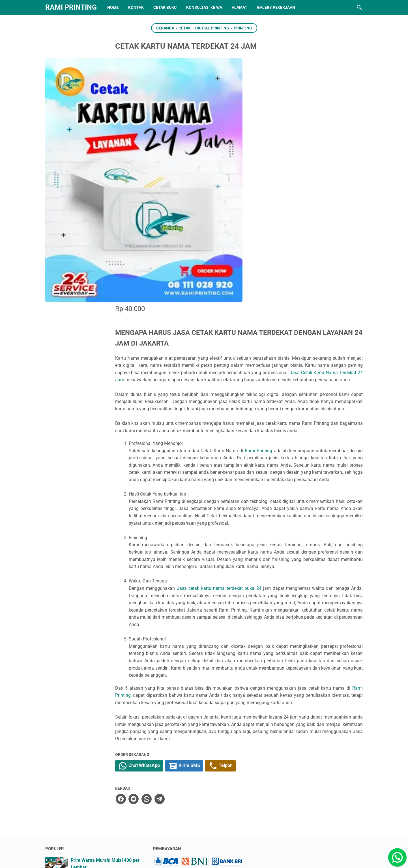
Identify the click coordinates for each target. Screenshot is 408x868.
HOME (113, 7)
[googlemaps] (230, 836)
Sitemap (165, 757)
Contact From (170, 767)
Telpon (275, 609)
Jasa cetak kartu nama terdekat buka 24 (270, 402)
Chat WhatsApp (190, 609)
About (162, 777)
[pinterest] (248, 836)
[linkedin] (195, 836)
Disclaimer (167, 797)
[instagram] (178, 836)
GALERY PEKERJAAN (276, 7)
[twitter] (183, 642)
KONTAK (136, 7)
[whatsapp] (196, 642)
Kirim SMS (237, 609)
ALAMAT (240, 7)
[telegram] (208, 642)
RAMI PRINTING (71, 7)
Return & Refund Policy (179, 807)
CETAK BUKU (165, 7)
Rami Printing (307, 236)
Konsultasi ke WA (204, 7)
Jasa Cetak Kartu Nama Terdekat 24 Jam (315, 136)
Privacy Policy (170, 787)
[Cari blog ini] (359, 7)
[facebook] (170, 642)
